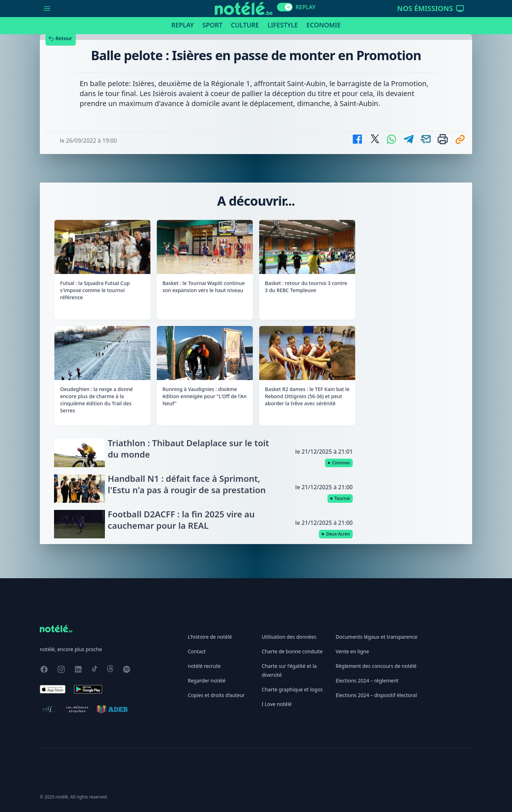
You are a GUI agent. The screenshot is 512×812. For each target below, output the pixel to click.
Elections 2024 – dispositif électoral (376, 695)
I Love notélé (277, 704)
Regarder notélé (207, 681)
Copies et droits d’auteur (216, 695)
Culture (245, 25)
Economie (324, 25)
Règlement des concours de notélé (376, 666)
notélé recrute (204, 666)
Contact (197, 651)
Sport (212, 25)
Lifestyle (283, 25)
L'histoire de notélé (210, 637)
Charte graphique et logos (292, 689)
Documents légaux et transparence (377, 637)
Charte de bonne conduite (292, 651)
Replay (183, 25)
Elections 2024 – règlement (367, 681)
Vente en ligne (352, 651)
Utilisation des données (289, 637)
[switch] (285, 7)
